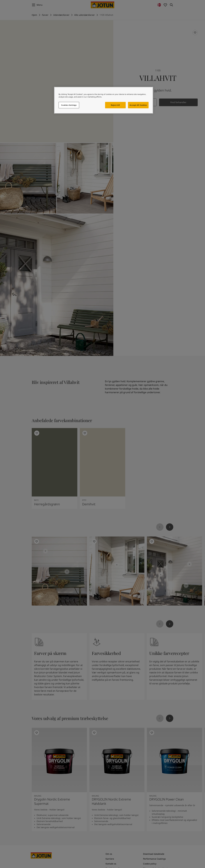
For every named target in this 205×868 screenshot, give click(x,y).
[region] (104, 100)
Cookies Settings (69, 105)
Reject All (115, 105)
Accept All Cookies (138, 105)
